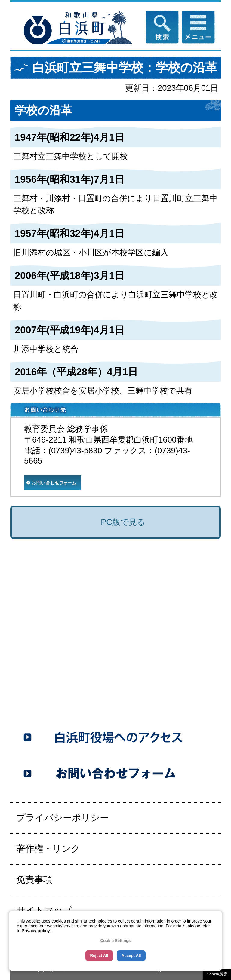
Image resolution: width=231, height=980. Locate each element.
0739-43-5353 (93, 710)
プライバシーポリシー (63, 818)
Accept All (131, 955)
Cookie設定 (217, 974)
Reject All (99, 955)
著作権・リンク (48, 848)
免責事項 (34, 879)
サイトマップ (44, 910)
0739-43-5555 (65, 696)
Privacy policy (36, 931)
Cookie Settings (116, 940)
